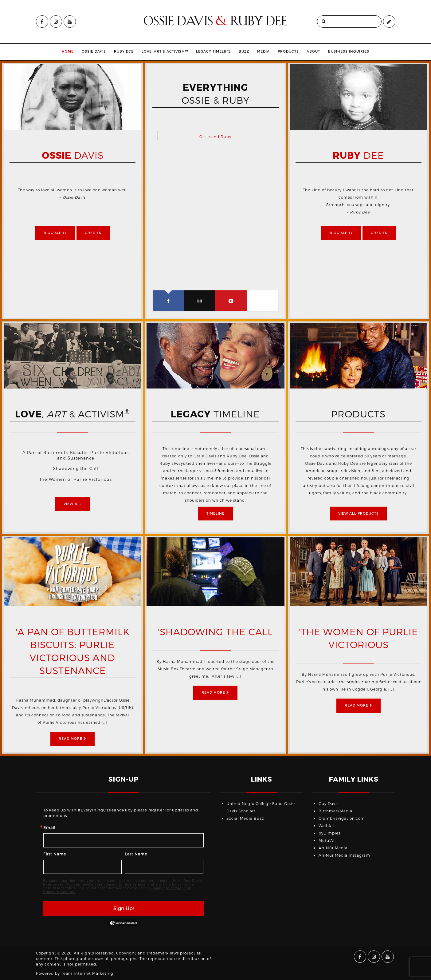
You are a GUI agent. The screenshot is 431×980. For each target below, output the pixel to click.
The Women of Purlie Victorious (76, 479)
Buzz (257, 52)
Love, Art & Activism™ (169, 52)
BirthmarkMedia (335, 811)
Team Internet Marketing (87, 974)
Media (277, 52)
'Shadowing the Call (215, 632)
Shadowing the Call (76, 469)
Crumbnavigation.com (342, 819)
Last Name (136, 854)
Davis (73, 156)
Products (302, 52)
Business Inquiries (362, 52)
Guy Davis (329, 804)
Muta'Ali (327, 841)
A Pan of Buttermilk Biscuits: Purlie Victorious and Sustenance (76, 455)
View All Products (359, 514)
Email (49, 828)
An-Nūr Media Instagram (344, 855)
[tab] (168, 301)
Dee (358, 156)
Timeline (215, 514)
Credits (93, 233)
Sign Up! (123, 908)
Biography (55, 233)
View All (73, 504)
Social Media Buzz (245, 819)
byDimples (329, 833)
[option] (73, 97)
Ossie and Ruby (215, 137)
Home (55, 52)
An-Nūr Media (333, 848)
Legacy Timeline (218, 52)
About (327, 52)
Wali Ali (326, 826)
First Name (55, 854)
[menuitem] (55, 52)
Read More (72, 739)
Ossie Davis (81, 52)
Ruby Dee (119, 52)
